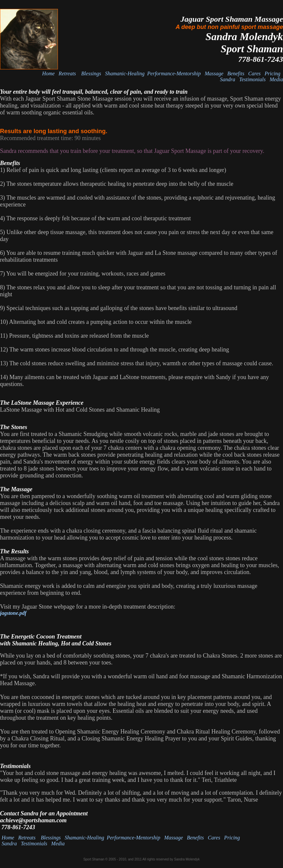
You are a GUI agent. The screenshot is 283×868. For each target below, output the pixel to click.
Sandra (228, 79)
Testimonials (252, 79)
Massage (214, 73)
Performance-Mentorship (174, 73)
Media (276, 79)
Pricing (272, 73)
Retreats (68, 73)
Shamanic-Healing (126, 73)
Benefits (236, 73)
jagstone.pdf (13, 613)
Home (48, 73)
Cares (254, 73)
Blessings (91, 73)
